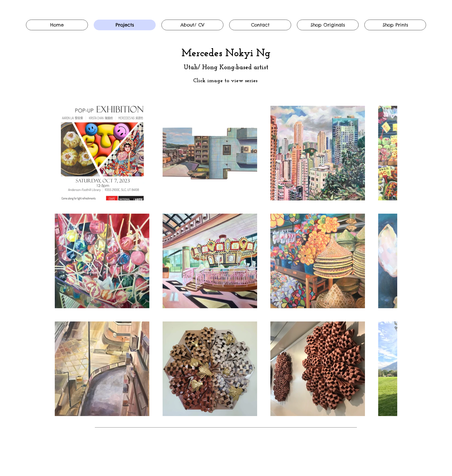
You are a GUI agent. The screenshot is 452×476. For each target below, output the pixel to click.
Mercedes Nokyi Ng (226, 54)
